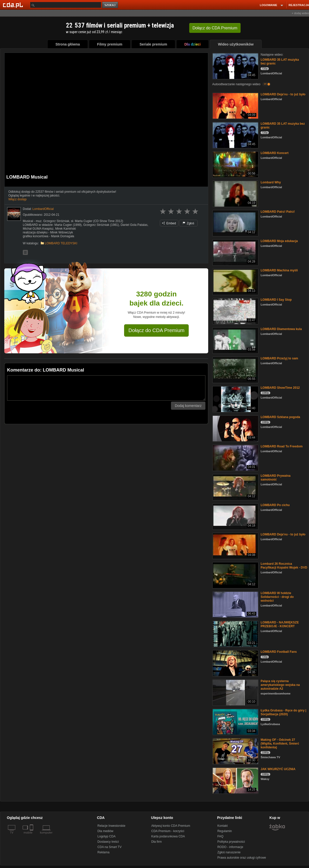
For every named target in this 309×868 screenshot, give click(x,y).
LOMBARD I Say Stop (276, 300)
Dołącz (215, 28)
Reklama (103, 852)
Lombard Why (271, 182)
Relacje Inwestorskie (111, 826)
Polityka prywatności (231, 842)
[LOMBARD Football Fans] (235, 663)
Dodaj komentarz (188, 406)
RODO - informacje (230, 847)
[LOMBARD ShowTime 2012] (235, 399)
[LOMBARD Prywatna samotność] (235, 487)
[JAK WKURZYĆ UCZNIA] (235, 780)
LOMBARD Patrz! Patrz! (278, 212)
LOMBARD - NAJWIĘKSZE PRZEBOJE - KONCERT (280, 624)
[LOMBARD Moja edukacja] (235, 252)
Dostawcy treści (108, 842)
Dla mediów (105, 831)
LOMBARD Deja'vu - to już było (283, 94)
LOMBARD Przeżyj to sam (279, 358)
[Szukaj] (66, 5)
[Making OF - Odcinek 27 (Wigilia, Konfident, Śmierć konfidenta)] (235, 751)
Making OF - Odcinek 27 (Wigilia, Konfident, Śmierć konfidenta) (280, 744)
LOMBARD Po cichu (275, 505)
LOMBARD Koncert (275, 153)
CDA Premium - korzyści (168, 831)
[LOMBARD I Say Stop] (235, 311)
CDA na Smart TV (110, 847)
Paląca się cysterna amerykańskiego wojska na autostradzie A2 (280, 685)
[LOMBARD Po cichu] (235, 516)
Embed (169, 223)
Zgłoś (188, 223)
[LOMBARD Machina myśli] (235, 281)
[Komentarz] (106, 388)
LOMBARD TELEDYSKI (61, 243)
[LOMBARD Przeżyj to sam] (235, 369)
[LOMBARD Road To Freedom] (235, 457)
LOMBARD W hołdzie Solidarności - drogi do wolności (277, 597)
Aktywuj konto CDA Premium (171, 826)
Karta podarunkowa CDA (168, 836)
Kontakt (223, 826)
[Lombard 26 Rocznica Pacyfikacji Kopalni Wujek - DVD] (235, 575)
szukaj (110, 5)
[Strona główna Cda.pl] (14, 5)
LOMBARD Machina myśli (279, 270)
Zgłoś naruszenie (229, 852)
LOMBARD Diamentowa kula (281, 329)
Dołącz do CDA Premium (156, 330)
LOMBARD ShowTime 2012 (280, 388)
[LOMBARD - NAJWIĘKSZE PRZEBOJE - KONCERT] (235, 633)
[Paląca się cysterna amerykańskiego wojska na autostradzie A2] (235, 692)
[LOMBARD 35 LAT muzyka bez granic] (235, 66)
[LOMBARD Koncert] (235, 164)
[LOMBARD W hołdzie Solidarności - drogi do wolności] (235, 604)
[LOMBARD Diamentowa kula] (235, 340)
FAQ (220, 836)
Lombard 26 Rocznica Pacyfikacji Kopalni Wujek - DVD (284, 566)
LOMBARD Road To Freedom (282, 446)
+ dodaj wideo (300, 13)
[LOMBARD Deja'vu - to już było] (235, 105)
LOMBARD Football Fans (279, 652)
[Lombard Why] (235, 193)
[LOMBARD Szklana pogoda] (235, 428)
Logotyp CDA (107, 836)
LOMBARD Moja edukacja (279, 241)
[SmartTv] (32, 836)
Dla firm (156, 842)
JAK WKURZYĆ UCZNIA (278, 769)
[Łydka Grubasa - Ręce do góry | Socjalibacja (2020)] (235, 721)
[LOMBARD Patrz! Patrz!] (235, 223)
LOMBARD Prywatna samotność (276, 478)
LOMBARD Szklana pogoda (280, 417)
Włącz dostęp (17, 199)
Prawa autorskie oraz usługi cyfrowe (242, 858)
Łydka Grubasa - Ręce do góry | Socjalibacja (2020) (283, 712)
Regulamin (225, 831)
